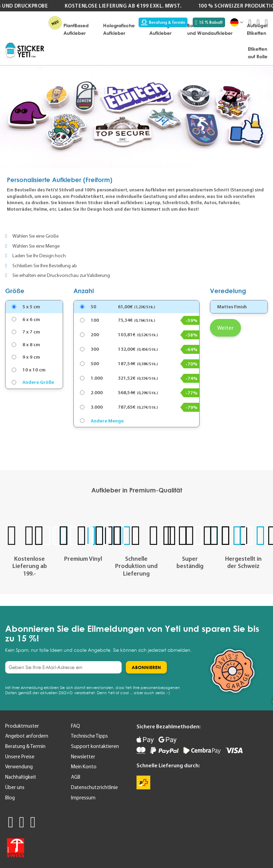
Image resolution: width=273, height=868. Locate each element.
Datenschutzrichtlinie (94, 787)
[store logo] (25, 51)
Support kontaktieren (95, 746)
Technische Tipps (89, 736)
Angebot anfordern (27, 736)
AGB (76, 777)
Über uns (15, 787)
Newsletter (83, 757)
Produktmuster (22, 726)
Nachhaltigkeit (21, 777)
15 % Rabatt (209, 22)
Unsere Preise (20, 757)
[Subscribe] (146, 667)
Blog (10, 798)
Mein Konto (84, 767)
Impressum (83, 798)
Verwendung (19, 767)
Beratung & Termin (163, 22)
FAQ (75, 726)
